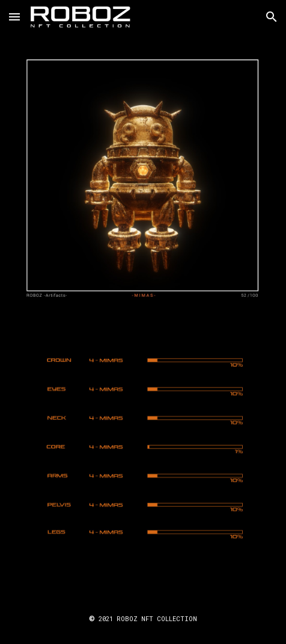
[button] (14, 17)
